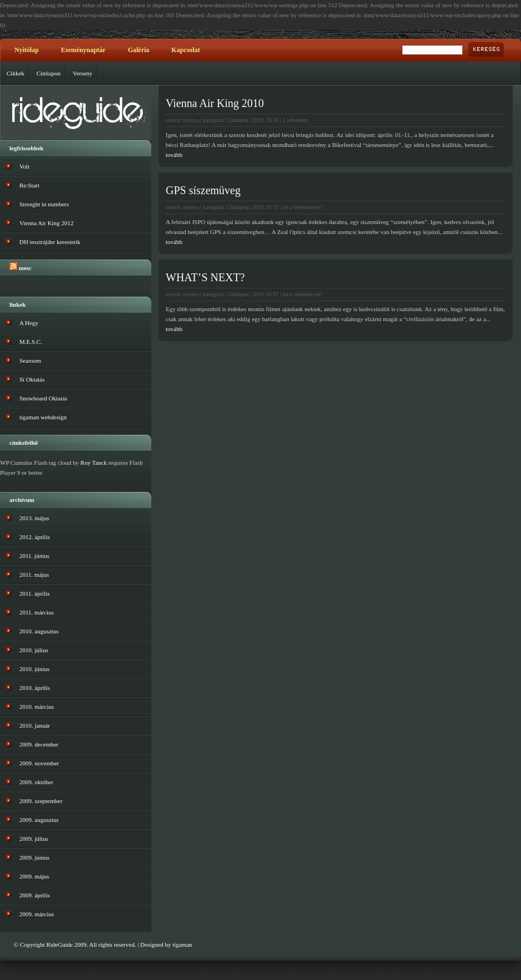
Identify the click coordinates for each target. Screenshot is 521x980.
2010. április (35, 688)
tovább (174, 155)
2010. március (37, 707)
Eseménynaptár (83, 50)
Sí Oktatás (32, 379)
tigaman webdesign (43, 417)
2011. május (34, 575)
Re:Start (29, 185)
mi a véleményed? (303, 207)
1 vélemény (295, 120)
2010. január (35, 725)
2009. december (39, 744)
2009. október (36, 782)
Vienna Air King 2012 (46, 223)
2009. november (39, 763)
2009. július (34, 839)
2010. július (34, 650)
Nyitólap (27, 50)
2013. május (34, 518)
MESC (25, 268)
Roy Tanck (94, 463)
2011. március (37, 612)
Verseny (82, 73)
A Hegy (29, 323)
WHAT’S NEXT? (205, 277)
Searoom (30, 360)
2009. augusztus (39, 820)
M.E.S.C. (31, 342)
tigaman (182, 945)
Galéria (139, 50)
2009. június (34, 857)
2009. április (35, 895)
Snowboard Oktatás (43, 398)
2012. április (35, 537)
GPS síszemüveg (203, 190)
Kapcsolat (185, 50)
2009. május (34, 876)
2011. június (34, 556)
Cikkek (16, 73)
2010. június (34, 669)
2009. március (37, 914)
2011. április (35, 593)
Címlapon (48, 73)
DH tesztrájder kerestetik (50, 242)
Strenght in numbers (44, 204)
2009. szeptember (41, 801)
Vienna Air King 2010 (215, 103)
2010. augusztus (39, 631)
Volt (24, 166)
